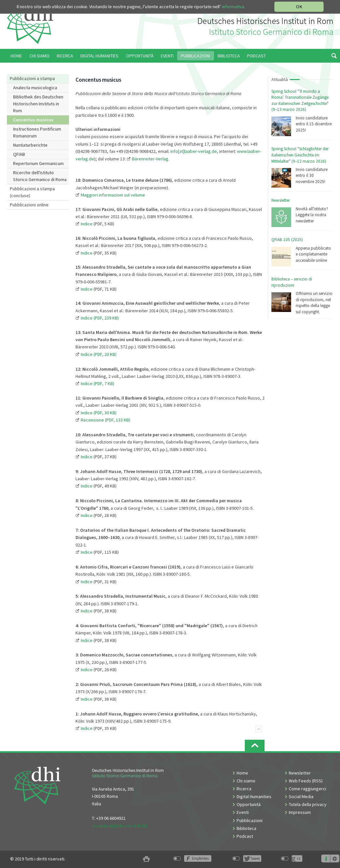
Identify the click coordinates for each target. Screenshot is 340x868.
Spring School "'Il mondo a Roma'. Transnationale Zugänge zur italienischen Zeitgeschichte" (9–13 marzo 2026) (300, 101)
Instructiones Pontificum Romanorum (37, 132)
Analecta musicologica (35, 88)
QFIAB (19, 154)
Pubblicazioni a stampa (32, 78)
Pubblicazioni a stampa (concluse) (32, 192)
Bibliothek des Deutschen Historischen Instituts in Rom (38, 104)
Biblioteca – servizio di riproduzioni (292, 282)
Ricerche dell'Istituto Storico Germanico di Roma (40, 176)
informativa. (234, 7)
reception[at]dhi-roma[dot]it (120, 826)
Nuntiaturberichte (30, 145)
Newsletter (281, 200)
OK (299, 7)
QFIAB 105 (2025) (287, 240)
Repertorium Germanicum (38, 163)
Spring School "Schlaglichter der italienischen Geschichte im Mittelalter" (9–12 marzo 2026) (300, 155)
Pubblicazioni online (29, 205)
